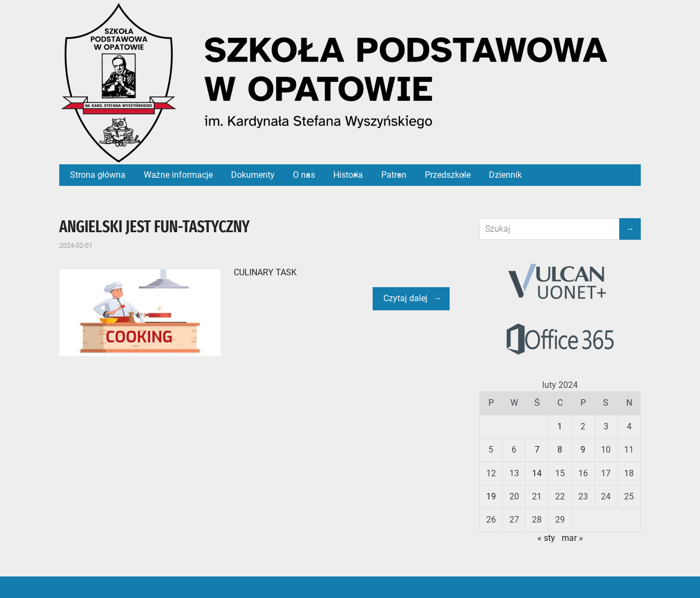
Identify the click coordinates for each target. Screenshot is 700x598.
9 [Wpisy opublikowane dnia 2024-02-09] (583, 450)
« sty (546, 538)
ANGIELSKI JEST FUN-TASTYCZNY (155, 227)
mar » (572, 538)
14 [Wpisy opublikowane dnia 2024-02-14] (537, 473)
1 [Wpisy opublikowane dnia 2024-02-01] (560, 426)
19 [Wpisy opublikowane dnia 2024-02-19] (491, 496)
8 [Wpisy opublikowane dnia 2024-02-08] (560, 450)
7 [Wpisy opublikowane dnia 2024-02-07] (537, 450)
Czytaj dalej (405, 298)
